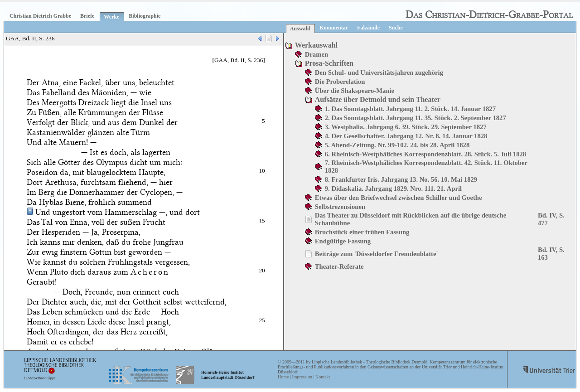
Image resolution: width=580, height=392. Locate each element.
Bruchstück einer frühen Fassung (362, 232)
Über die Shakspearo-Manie (355, 91)
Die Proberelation (340, 82)
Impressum (302, 377)
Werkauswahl (316, 45)
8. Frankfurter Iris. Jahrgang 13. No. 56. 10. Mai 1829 (401, 179)
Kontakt (323, 377)
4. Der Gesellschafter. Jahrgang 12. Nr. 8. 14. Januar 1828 (406, 136)
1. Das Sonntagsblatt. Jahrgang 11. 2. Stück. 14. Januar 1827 (410, 109)
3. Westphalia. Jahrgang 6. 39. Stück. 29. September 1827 (406, 127)
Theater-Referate (339, 266)
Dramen (317, 54)
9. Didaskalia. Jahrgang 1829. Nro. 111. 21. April (393, 189)
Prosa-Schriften (329, 63)
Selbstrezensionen (340, 207)
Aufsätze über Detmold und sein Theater (378, 99)
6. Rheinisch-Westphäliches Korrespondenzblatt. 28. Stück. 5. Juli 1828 (425, 154)
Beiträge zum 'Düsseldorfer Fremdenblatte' (377, 254)
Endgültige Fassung (343, 241)
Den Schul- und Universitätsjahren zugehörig (379, 73)
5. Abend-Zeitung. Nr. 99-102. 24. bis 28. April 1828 (397, 145)
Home (283, 377)
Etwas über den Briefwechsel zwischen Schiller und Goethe (399, 198)
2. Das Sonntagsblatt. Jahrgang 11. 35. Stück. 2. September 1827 (416, 118)
